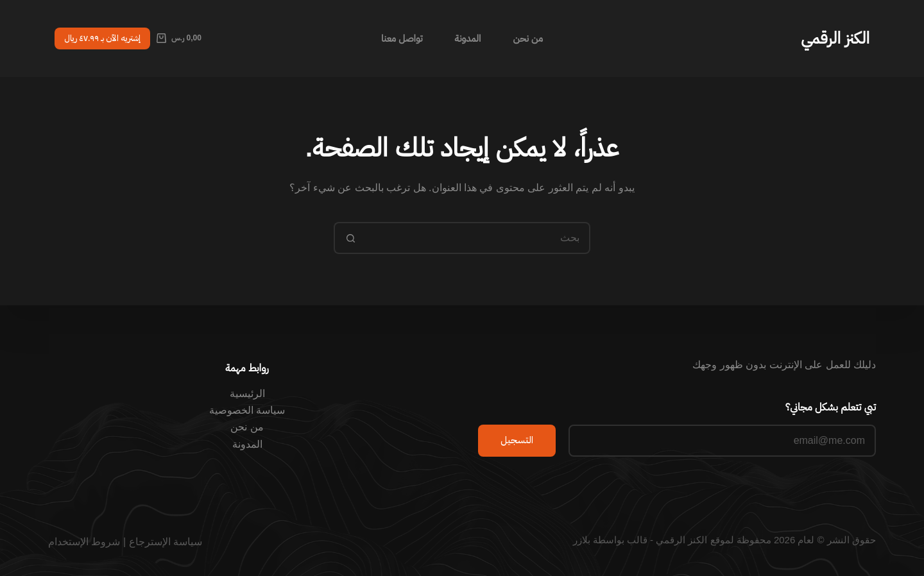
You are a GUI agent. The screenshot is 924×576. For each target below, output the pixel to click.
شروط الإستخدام (84, 542)
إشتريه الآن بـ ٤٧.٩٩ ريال (102, 38)
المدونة (468, 38)
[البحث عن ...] (478, 238)
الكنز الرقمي (835, 38)
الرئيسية (247, 394)
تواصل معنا (402, 38)
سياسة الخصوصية (247, 410)
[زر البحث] (350, 238)
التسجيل (517, 440)
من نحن (528, 38)
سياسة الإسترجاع (166, 542)
